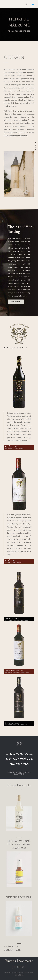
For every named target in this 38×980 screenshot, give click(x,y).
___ (19, 837)
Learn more (16, 302)
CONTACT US (19, 967)
